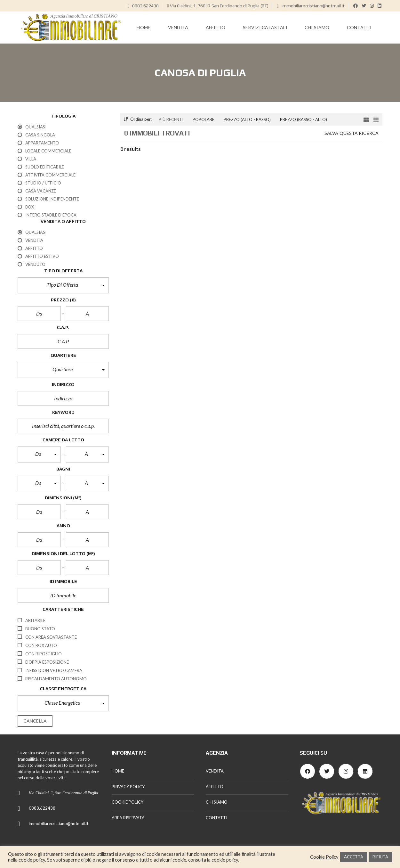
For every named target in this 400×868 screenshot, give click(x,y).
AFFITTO (215, 787)
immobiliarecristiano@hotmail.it (311, 6)
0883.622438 (143, 6)
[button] (63, 285)
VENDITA (215, 771)
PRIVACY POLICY (128, 787)
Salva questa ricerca (352, 133)
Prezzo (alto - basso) (247, 119)
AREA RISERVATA (128, 818)
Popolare (204, 119)
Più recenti (171, 119)
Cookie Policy (324, 857)
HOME (118, 771)
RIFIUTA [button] (380, 857)
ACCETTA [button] (354, 857)
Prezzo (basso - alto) (304, 119)
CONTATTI (216, 818)
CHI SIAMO (217, 802)
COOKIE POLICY (128, 802)
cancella (35, 721)
